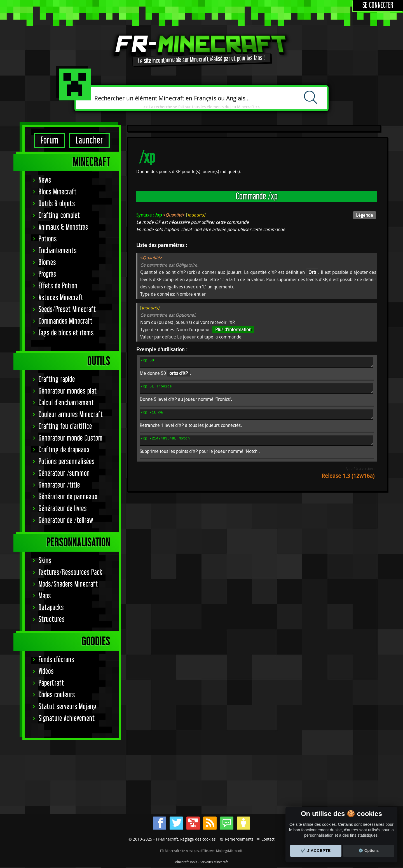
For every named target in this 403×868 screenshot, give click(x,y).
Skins (45, 561)
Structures (52, 619)
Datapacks (51, 608)
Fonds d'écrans (56, 660)
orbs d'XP (179, 375)
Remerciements (239, 839)
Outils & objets (57, 204)
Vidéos (46, 671)
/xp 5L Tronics (256, 391)
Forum (50, 141)
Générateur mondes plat (68, 391)
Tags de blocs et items (66, 333)
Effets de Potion (58, 286)
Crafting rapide (57, 379)
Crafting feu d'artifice (65, 426)
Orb (312, 272)
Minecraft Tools (186, 862)
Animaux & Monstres (63, 227)
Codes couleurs (57, 695)
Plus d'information (233, 330)
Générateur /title (59, 485)
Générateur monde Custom (71, 438)
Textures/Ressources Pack (71, 572)
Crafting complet (59, 216)
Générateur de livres (63, 509)
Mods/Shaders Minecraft (68, 584)
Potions (48, 239)
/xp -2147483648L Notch (256, 446)
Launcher (89, 141)
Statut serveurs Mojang (68, 707)
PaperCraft (51, 683)
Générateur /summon (64, 473)
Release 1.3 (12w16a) (348, 482)
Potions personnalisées (67, 462)
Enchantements (58, 251)
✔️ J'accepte (316, 851)
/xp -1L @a (256, 419)
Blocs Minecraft (58, 192)
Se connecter (378, 5)
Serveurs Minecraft (214, 862)
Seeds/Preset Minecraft (67, 310)
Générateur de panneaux (68, 497)
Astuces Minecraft (61, 298)
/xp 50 (256, 363)
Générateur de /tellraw (66, 520)
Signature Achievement (67, 718)
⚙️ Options (369, 851)
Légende (365, 215)
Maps (45, 596)
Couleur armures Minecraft (71, 415)
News (45, 180)
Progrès (47, 274)
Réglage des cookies (198, 839)
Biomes (47, 263)
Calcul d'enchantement (66, 403)
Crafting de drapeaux (64, 450)
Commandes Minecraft (66, 321)
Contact (268, 839)
